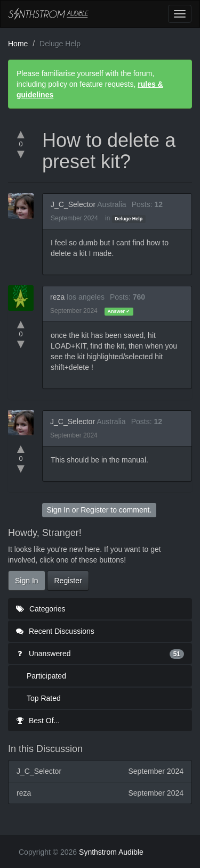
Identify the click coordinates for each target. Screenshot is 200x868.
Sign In (58, 510)
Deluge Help (129, 219)
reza (57, 297)
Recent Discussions (55, 631)
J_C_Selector (73, 204)
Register (94, 510)
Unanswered (100, 654)
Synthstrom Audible (49, 14)
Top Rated (44, 698)
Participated (46, 676)
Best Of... (38, 721)
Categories (41, 609)
